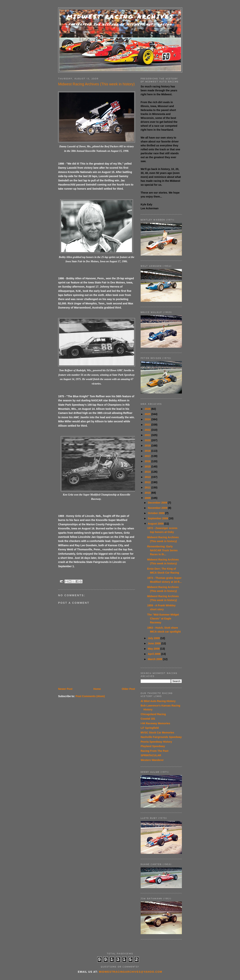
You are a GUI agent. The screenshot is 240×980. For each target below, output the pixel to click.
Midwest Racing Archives (120, 17)
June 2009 (154, 643)
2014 (148, 472)
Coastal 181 (148, 719)
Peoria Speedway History (156, 742)
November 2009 (158, 508)
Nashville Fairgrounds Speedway (161, 737)
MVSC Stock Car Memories (157, 733)
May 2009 (154, 649)
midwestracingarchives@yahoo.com (131, 972)
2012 (148, 482)
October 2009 (156, 513)
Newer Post (65, 689)
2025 (148, 414)
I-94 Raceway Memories (155, 723)
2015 (148, 467)
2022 (148, 430)
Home (97, 689)
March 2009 (155, 659)
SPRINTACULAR (151, 755)
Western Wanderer (152, 760)
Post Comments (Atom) (90, 696)
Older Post (128, 689)
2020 (148, 440)
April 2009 (154, 654)
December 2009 (158, 503)
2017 (148, 456)
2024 (148, 419)
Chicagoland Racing (153, 714)
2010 (148, 493)
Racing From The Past (154, 751)
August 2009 (156, 524)
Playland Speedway (153, 746)
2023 (148, 425)
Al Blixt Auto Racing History (158, 701)
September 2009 (158, 518)
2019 (148, 446)
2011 (148, 487)
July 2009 (154, 638)
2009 (148, 498)
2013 (148, 477)
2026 (148, 409)
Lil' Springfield (150, 728)
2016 (148, 461)
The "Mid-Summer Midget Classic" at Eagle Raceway (163, 619)
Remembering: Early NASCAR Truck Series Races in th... (162, 550)
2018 (148, 451)
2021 (148, 435)
